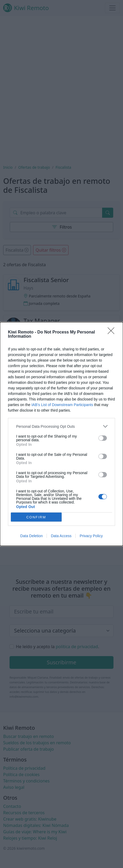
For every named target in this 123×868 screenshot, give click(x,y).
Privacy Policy (91, 536)
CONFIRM (36, 517)
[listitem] (61, 426)
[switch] (103, 438)
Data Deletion (32, 536)
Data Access (61, 536)
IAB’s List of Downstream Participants (62, 405)
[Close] (113, 332)
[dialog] (61, 434)
